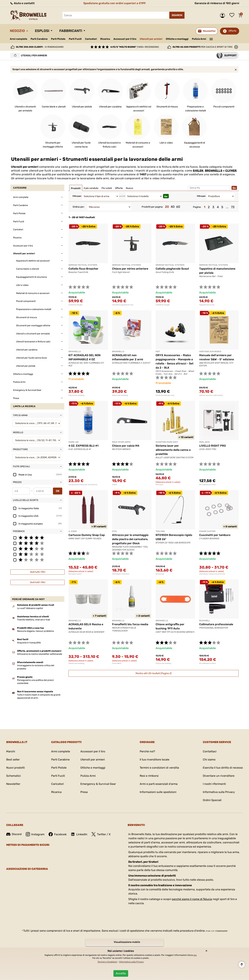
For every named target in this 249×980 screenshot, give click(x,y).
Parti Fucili (75, 39)
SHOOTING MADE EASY (167, 442)
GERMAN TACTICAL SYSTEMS (83, 265)
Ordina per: (79, 207)
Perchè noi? (147, 751)
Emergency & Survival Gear (98, 784)
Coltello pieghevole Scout (172, 269)
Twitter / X (101, 834)
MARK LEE (73, 442)
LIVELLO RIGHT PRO (213, 446)
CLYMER (231, 171)
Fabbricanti (71, 31)
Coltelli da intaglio (75, 305)
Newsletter (13, 784)
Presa (84, 792)
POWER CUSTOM (207, 531)
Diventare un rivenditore (219, 776)
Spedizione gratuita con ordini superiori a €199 (114, 3)
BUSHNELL (205, 621)
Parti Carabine (39, 39)
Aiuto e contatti (22, 3)
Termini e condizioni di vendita (159, 768)
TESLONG (160, 531)
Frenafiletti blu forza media (130, 624)
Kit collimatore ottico (208, 485)
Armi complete (19, 39)
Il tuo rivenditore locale (155, 760)
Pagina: (197, 207)
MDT (158, 351)
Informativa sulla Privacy (219, 792)
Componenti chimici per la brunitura (83, 485)
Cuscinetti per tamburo (215, 535)
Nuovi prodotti (15, 768)
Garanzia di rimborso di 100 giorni (217, 3)
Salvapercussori (75, 574)
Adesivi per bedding (76, 395)
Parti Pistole (58, 39)
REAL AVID (204, 442)
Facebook (58, 834)
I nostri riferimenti (214, 784)
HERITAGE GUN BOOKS (210, 351)
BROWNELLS (214, 171)
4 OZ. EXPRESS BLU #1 (83, 446)
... (227, 207)
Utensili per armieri (151, 39)
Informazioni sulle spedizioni (158, 792)
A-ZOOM (73, 531)
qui (195, 955)
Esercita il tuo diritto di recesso (223, 768)
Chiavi (115, 485)
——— (211, 39)
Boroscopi (160, 574)
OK (58, 491)
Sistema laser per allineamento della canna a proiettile (173, 450)
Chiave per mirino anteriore (130, 269)
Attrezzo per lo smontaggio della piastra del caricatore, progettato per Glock (130, 539)
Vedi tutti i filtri (38, 572)
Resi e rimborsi (149, 776)
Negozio (17, 31)
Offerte (232, 31)
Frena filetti (117, 663)
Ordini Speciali (212, 800)
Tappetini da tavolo (207, 305)
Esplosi (42, 31)
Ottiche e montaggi (177, 39)
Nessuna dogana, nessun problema (35, 631)
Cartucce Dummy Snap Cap (87, 535)
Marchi (11, 751)
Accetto (121, 973)
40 (173, 207)
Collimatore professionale (216, 624)
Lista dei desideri (233, 15)
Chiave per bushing (163, 663)
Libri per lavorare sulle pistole (211, 395)
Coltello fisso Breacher (83, 269)
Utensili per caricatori (121, 574)
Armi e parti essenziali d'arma (159, 784)
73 (233, 207)
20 (167, 207)
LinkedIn (79, 834)
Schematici (13, 776)
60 (178, 207)
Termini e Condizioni (107, 962)
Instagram (35, 834)
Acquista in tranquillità (29, 643)
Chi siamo (209, 760)
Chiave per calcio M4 (126, 446)
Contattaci (210, 751)
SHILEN (198, 171)
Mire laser (160, 485)
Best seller (13, 760)
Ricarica (105, 39)
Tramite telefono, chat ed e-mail (34, 620)
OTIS (114, 531)
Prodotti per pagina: (152, 207)
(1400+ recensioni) (135, 47)
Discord (14, 834)
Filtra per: (77, 196)
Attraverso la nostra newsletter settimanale (40, 654)
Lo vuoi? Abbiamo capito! (30, 608)
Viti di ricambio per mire (165, 395)
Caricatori (91, 39)
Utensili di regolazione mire (123, 305)
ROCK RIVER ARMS (121, 442)
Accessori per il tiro (125, 39)
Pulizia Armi (199, 39)
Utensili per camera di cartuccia (212, 574)
